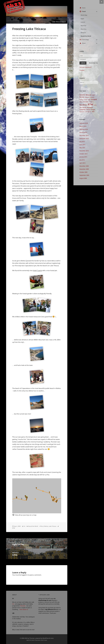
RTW (14, 528)
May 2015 (82, 148)
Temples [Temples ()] (88, 110)
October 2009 (83, 172)
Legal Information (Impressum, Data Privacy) (37, 640)
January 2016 (83, 132)
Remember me (93, 63)
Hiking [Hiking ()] (81, 102)
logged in (25, 575)
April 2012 (82, 163)
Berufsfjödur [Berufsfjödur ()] (88, 112)
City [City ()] (89, 100)
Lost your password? (85, 67)
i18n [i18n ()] (81, 108)
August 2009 (83, 178)
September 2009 (84, 175)
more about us (24, 609)
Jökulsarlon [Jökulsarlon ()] (82, 112)
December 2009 (84, 166)
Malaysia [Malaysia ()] (89, 95)
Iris (24, 526)
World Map (84, 15)
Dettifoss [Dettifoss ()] (82, 100)
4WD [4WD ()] (93, 112)
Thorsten (23, 606)
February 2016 (84, 129)
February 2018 (84, 123)
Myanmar (84, 26)
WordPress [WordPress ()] (83, 105)
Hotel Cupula (37, 270)
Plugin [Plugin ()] (93, 110)
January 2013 (83, 157)
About (84, 43)
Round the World (86, 36)
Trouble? (82, 70)
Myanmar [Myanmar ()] (90, 107)
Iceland (83, 22)
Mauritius (84, 29)
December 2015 (84, 135)
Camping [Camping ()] (82, 110)
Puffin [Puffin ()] (95, 105)
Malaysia (83, 33)
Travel (84, 11)
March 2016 (83, 126)
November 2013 (84, 151)
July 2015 (82, 142)
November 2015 (84, 138)
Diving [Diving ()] (84, 107)
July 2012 (82, 160)
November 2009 (84, 169)
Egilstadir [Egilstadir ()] (92, 97)
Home (84, 8)
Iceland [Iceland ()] (94, 99)
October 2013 (83, 154)
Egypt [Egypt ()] (93, 95)
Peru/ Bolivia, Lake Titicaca (48, 526)
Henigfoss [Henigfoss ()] (91, 102)
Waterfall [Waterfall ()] (82, 95)
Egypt (82, 19)
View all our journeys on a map (26, 515)
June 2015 (82, 145)
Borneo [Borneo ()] (82, 97)
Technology (85, 40)
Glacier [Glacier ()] (86, 100)
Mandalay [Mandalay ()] (86, 102)
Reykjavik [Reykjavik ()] (87, 97)
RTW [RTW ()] (90, 104)
